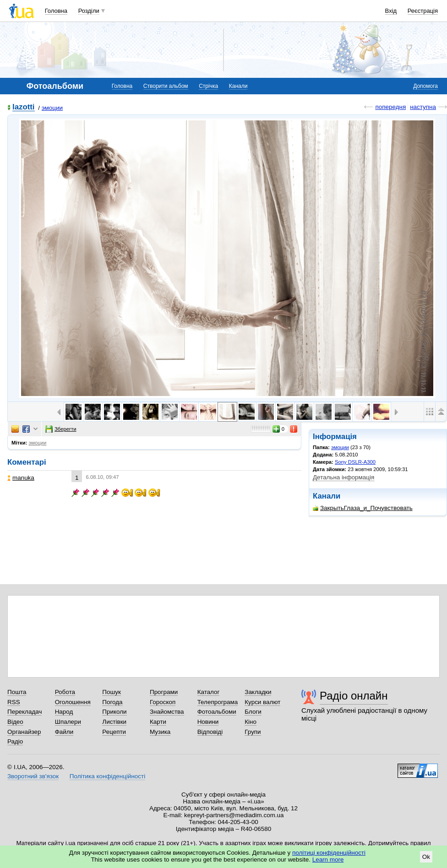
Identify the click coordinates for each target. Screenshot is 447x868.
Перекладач (25, 712)
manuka (21, 478)
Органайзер (24, 732)
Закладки (258, 692)
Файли (64, 732)
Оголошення (73, 702)
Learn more (328, 860)
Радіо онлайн (354, 696)
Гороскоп (163, 702)
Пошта (17, 692)
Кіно (251, 722)
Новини (208, 722)
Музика (160, 732)
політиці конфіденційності (329, 853)
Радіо (15, 741)
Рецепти (114, 732)
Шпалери (68, 722)
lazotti (24, 107)
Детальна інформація (343, 477)
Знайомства (167, 712)
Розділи (89, 11)
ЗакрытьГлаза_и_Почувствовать (363, 508)
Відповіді (210, 732)
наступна (423, 107)
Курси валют (262, 702)
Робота (65, 692)
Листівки (114, 722)
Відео (15, 722)
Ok (426, 857)
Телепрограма (218, 702)
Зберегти (61, 429)
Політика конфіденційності (107, 776)
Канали (238, 86)
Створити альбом (166, 86)
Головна (56, 11)
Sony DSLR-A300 (355, 462)
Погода (112, 702)
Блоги (253, 712)
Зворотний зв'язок (33, 776)
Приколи (114, 712)
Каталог (209, 692)
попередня (390, 107)
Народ (64, 712)
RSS (14, 702)
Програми (164, 692)
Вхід (391, 11)
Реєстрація (423, 11)
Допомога (425, 86)
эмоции (52, 108)
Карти (158, 722)
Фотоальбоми (217, 712)
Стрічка (208, 86)
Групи (253, 732)
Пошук (112, 692)
